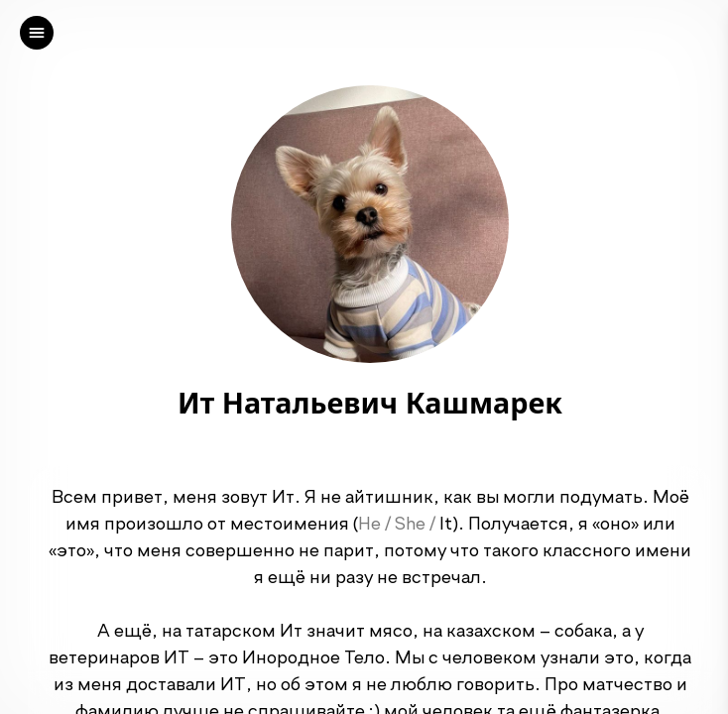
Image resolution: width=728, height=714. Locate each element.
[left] (37, 33)
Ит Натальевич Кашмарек (370, 403)
